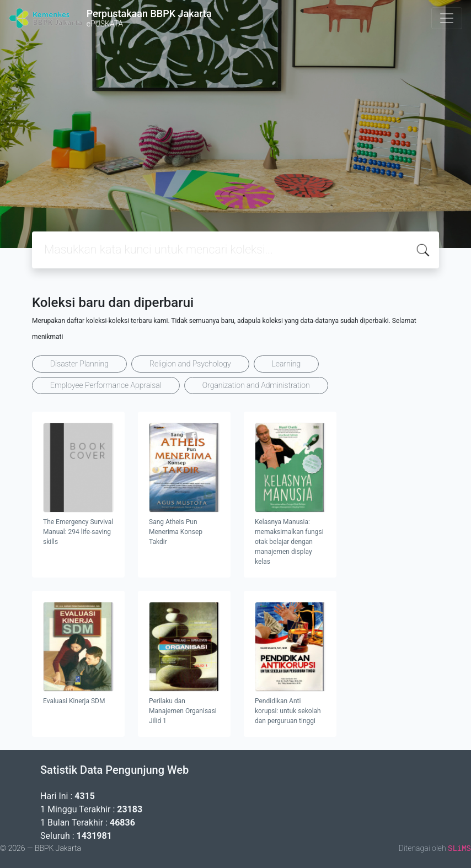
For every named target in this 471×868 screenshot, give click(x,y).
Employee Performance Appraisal (106, 385)
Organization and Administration (256, 385)
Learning (287, 364)
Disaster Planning (79, 364)
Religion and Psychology (190, 364)
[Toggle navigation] (447, 18)
